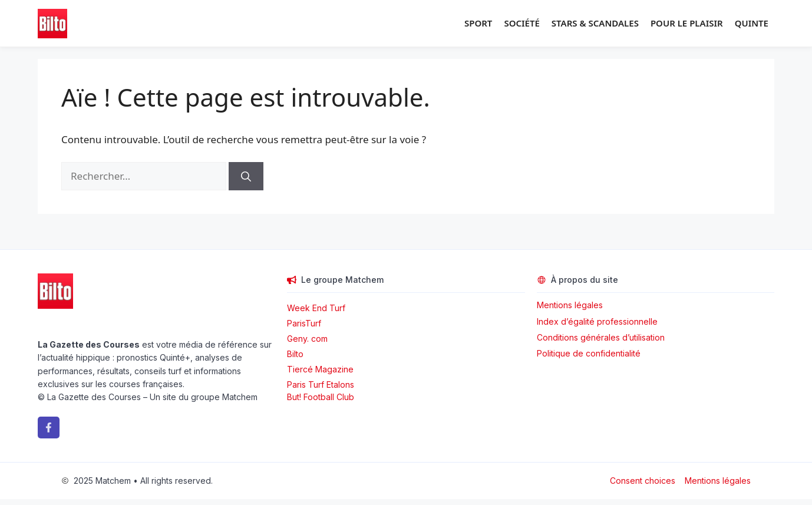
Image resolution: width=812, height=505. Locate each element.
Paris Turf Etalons (321, 384)
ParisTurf (304, 323)
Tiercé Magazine (320, 369)
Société (521, 23)
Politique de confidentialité (589, 353)
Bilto (295, 354)
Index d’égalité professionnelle (598, 321)
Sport (478, 23)
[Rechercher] (246, 176)
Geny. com (307, 339)
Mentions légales (570, 305)
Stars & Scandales (595, 23)
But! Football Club (321, 397)
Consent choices (643, 481)
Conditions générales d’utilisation (601, 337)
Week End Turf (316, 308)
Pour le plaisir (687, 23)
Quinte (752, 23)
